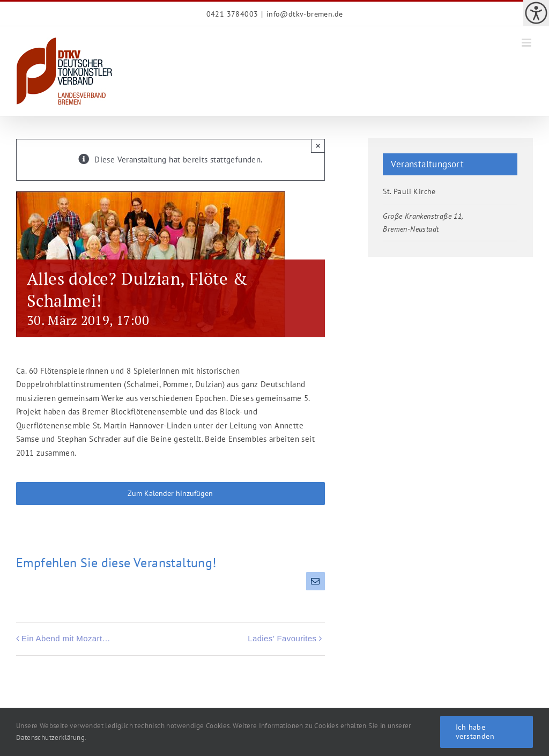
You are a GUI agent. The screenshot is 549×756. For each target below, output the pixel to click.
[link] (536, 13)
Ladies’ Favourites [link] (282, 638)
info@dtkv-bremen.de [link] (305, 14)
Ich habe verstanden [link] (475, 732)
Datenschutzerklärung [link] (50, 738)
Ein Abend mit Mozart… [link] (66, 638)
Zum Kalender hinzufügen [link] (170, 494)
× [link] (318, 146)
